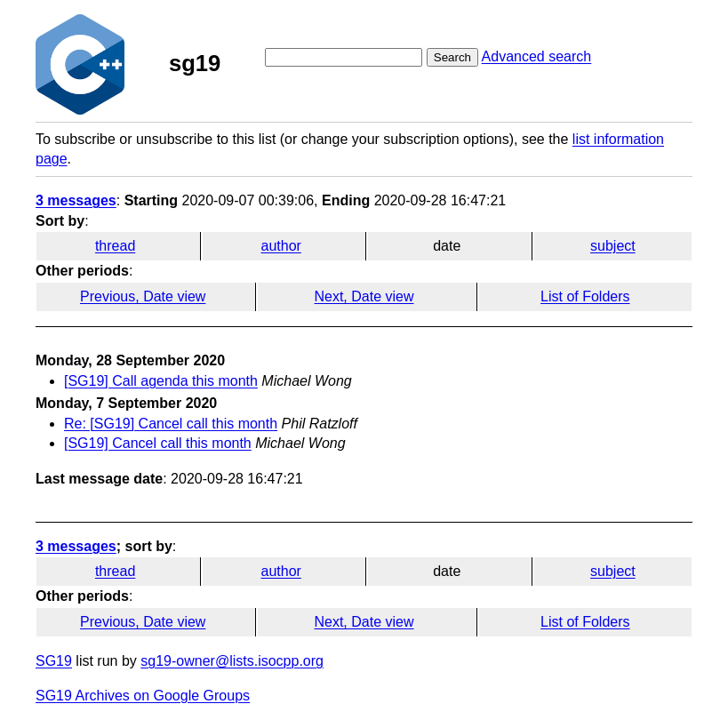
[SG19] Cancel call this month (158, 443)
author (281, 246)
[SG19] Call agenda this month (161, 381)
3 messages (76, 200)
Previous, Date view (143, 296)
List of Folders (585, 296)
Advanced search (537, 56)
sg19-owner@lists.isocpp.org (232, 661)
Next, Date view (364, 296)
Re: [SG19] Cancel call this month (171, 424)
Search (452, 57)
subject (613, 246)
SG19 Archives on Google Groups (143, 696)
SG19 (54, 661)
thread (115, 246)
